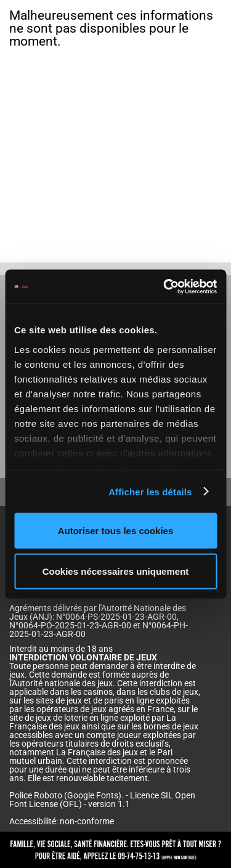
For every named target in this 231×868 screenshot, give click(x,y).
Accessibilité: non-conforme (62, 821)
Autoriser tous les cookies (116, 531)
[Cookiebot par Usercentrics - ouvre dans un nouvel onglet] (164, 286)
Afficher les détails (150, 491)
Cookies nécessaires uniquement (116, 571)
